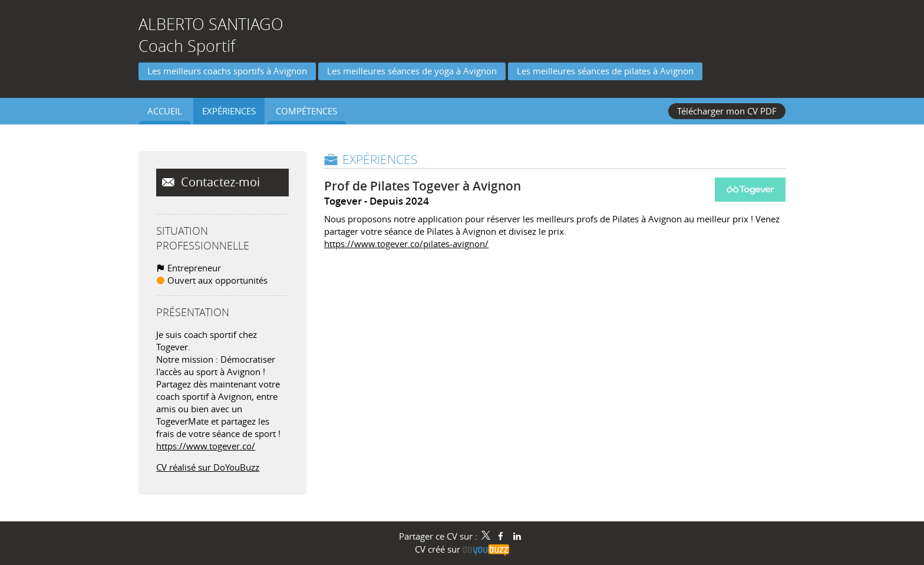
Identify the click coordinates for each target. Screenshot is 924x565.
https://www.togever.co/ (206, 446)
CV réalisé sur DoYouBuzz (208, 467)
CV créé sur (462, 549)
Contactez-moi (219, 182)
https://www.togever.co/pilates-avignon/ (406, 244)
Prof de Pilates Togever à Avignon (423, 186)
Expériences (380, 159)
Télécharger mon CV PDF (727, 111)
